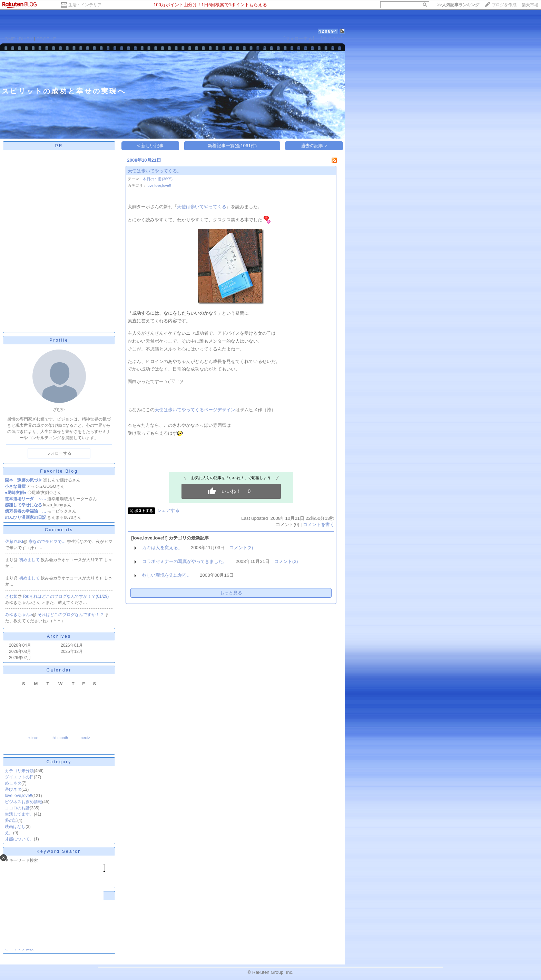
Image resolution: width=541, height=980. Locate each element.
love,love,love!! (18, 796)
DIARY (26, 39)
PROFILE (46, 39)
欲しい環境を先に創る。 (167, 575)
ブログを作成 (504, 5)
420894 (328, 31)
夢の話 (11, 820)
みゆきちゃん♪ (19, 615)
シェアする (168, 510)
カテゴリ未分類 (19, 771)
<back (33, 738)
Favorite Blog (59, 471)
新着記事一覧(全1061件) (232, 146)
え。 (9, 833)
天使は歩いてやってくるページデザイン (195, 410)
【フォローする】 (299, 38)
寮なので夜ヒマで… (48, 542)
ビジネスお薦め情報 (23, 802)
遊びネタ (13, 789)
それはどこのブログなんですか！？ (71, 615)
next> (85, 738)
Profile (59, 340)
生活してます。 (19, 814)
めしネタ (13, 783)
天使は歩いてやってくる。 (155, 171)
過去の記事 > (314, 146)
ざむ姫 (11, 596)
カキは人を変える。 (162, 548)
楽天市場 (530, 5)
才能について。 (19, 839)
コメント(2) (241, 548)
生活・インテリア (85, 5)
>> (458, 5)
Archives (59, 636)
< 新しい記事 (151, 146)
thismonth (60, 738)
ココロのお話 (17, 808)
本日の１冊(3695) (158, 179)
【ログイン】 (332, 38)
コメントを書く (319, 524)
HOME (8, 39)
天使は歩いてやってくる (202, 207)
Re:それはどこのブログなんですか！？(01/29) (66, 596)
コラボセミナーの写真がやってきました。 (185, 561)
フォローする (59, 453)
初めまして (30, 560)
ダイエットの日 (19, 777)
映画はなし (15, 827)
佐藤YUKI (14, 542)
